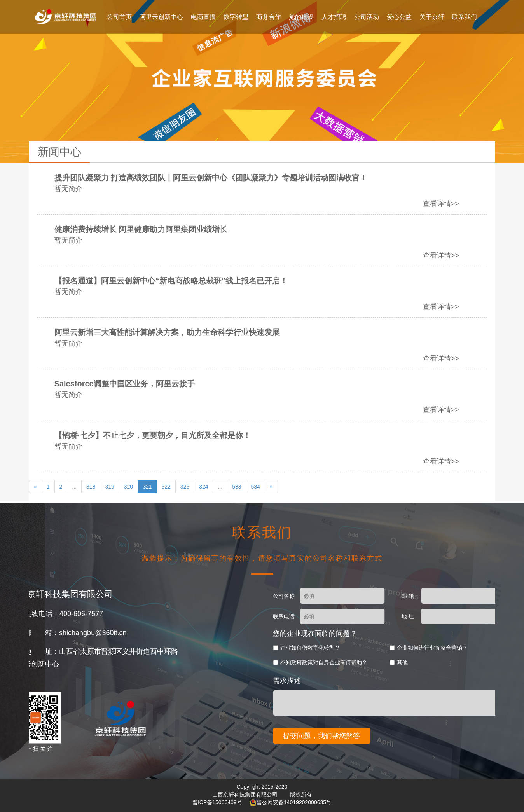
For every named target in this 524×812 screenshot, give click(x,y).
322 (166, 487)
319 (109, 487)
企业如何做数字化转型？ (416, 648)
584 (256, 487)
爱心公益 (399, 17)
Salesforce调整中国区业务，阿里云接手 (148, 384)
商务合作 (269, 17)
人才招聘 (334, 17)
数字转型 (236, 17)
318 (91, 487)
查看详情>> (464, 204)
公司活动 (367, 17)
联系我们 (465, 17)
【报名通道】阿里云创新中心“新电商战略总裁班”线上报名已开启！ (194, 281)
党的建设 (301, 17)
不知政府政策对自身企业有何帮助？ (430, 662)
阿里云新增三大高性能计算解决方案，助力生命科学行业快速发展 (190, 332)
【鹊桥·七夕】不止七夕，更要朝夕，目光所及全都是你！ (176, 435)
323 (185, 487)
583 (237, 487)
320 (128, 487)
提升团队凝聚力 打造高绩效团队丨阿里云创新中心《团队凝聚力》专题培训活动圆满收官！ (234, 178)
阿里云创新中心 (161, 17)
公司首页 (119, 17)
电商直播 (203, 17)
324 (203, 487)
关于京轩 (432, 17)
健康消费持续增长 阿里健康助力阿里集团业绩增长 (164, 229)
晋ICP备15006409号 (218, 802)
